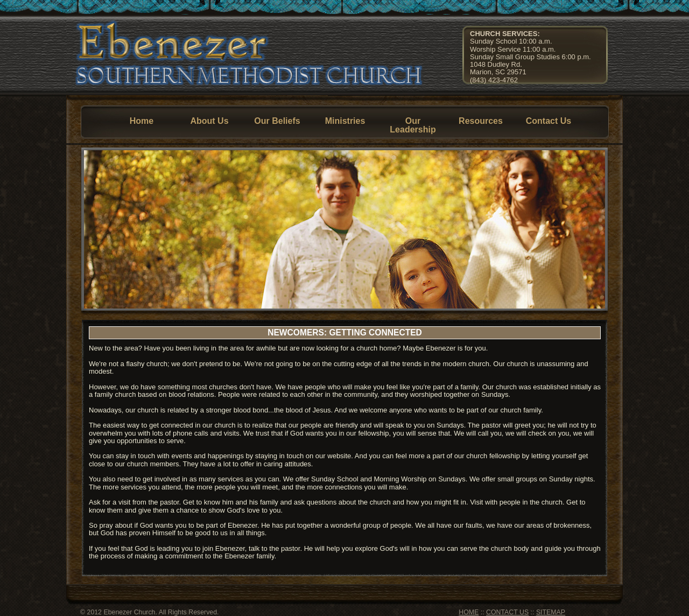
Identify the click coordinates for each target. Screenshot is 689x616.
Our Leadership (413, 125)
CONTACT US (507, 612)
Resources (481, 121)
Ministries (345, 121)
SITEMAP (551, 612)
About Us (209, 121)
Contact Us (549, 121)
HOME (469, 612)
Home (142, 121)
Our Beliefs (277, 121)
